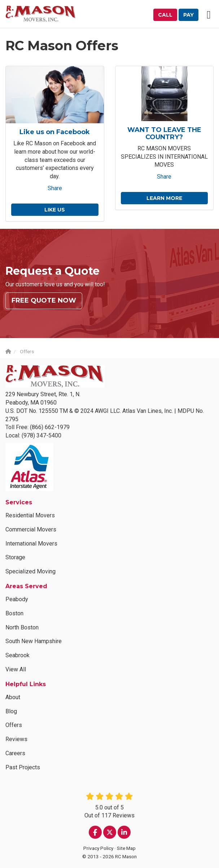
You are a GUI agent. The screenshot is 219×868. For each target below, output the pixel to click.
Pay (189, 15)
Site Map (126, 848)
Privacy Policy (98, 848)
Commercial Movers (31, 529)
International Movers (31, 544)
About (13, 697)
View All (16, 669)
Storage (15, 557)
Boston (14, 613)
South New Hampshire (34, 641)
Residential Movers (30, 515)
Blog (11, 711)
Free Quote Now (44, 300)
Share (55, 188)
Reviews (16, 739)
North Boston (22, 627)
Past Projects (23, 767)
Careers (15, 753)
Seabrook (17, 655)
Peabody (17, 599)
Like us (55, 210)
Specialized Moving (30, 571)
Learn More (164, 198)
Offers (14, 725)
